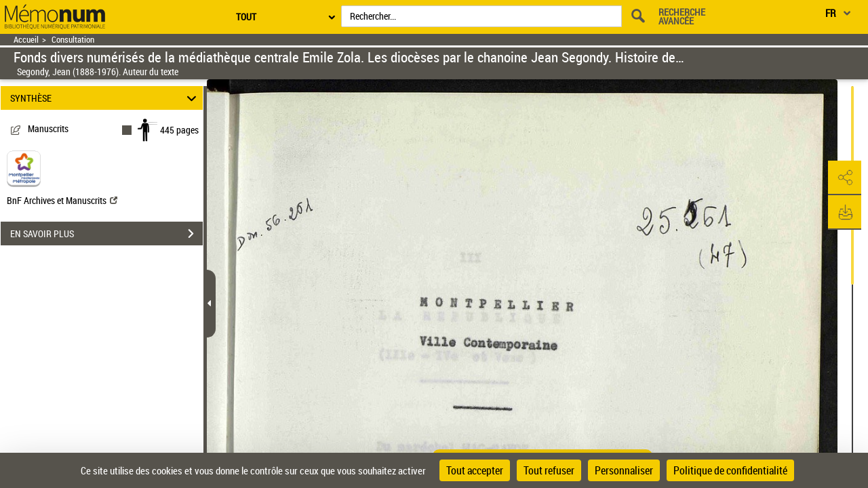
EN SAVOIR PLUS (106, 234)
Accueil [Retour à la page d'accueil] (26, 40)
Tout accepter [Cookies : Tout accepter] (475, 470)
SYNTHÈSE (105, 98)
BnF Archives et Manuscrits (62, 200)
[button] (844, 178)
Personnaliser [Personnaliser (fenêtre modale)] (624, 470)
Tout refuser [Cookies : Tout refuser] (549, 470)
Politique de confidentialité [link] (730, 470)
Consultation (73, 40)
